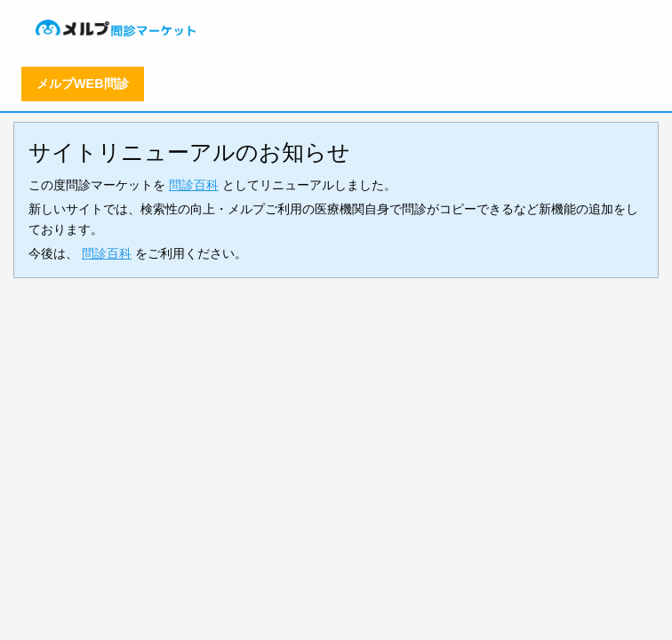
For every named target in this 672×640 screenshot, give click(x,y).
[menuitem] (117, 28)
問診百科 (194, 185)
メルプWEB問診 (83, 84)
